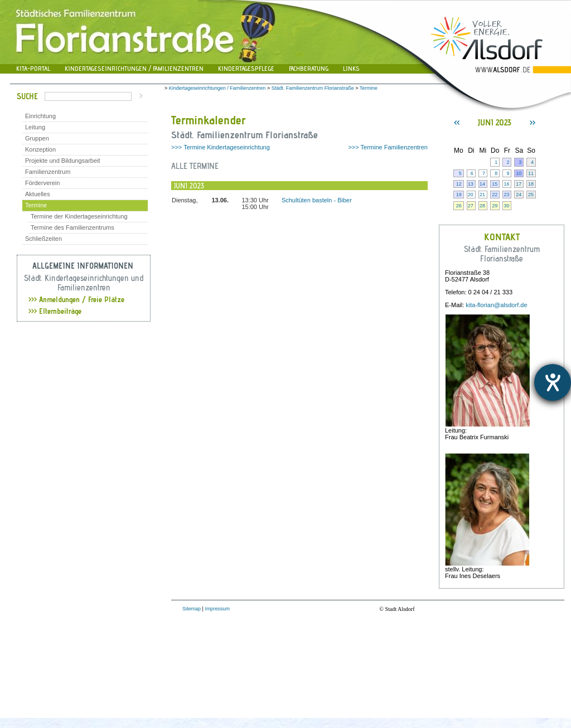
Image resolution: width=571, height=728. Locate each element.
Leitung (35, 127)
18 (531, 184)
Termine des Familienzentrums (72, 227)
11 (531, 173)
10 (519, 173)
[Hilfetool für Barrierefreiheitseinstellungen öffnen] (553, 382)
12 (459, 184)
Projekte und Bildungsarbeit (63, 161)
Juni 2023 (495, 122)
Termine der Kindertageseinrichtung (79, 216)
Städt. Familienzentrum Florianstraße (313, 88)
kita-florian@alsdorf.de (496, 305)
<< (457, 123)
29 (495, 206)
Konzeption (40, 149)
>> (533, 123)
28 (482, 206)
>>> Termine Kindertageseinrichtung (221, 147)
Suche (27, 96)
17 (519, 184)
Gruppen (37, 138)
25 (531, 195)
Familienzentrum (48, 172)
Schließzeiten (43, 239)
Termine (36, 205)
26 (459, 206)
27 (471, 206)
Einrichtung (40, 116)
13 (471, 184)
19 (459, 195)
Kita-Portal (33, 68)
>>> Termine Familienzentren (388, 147)
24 (519, 195)
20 (471, 195)
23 (506, 195)
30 (506, 206)
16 (506, 184)
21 (482, 195)
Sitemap (192, 609)
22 (495, 195)
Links (351, 68)
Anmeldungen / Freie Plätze (76, 299)
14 (482, 184)
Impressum (217, 609)
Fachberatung (309, 68)
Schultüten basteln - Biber (317, 200)
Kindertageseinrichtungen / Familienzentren (134, 68)
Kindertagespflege (246, 68)
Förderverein (42, 183)
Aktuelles (38, 194)
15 (495, 184)
